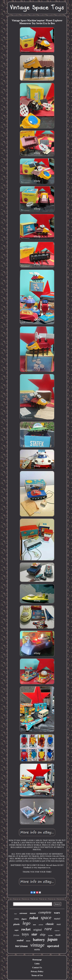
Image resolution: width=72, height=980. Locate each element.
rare (48, 929)
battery (39, 940)
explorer (57, 930)
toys (25, 934)
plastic (17, 924)
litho (50, 936)
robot (34, 918)
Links (37, 964)
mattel (57, 919)
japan (52, 939)
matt (59, 924)
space (46, 917)
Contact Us (37, 968)
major (17, 930)
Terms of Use (37, 975)
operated (53, 946)
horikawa (21, 946)
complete (45, 912)
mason (33, 913)
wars (57, 913)
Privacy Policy (37, 971)
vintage (37, 945)
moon (28, 941)
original (37, 930)
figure (24, 919)
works (37, 950)
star (34, 934)
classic (50, 924)
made (58, 935)
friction (16, 935)
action (41, 925)
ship (43, 935)
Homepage (37, 960)
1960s (16, 919)
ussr (34, 925)
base (16, 914)
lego (27, 923)
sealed (20, 940)
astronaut (23, 913)
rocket (26, 929)
